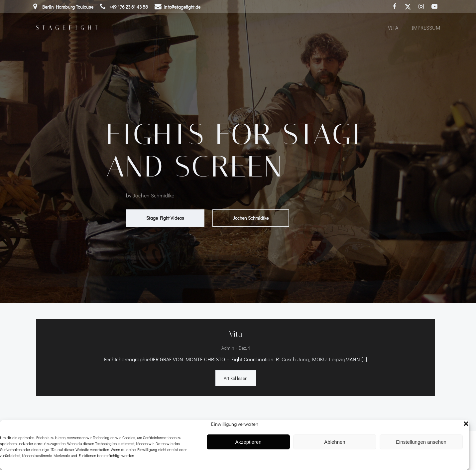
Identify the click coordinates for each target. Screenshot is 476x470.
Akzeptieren (248, 442)
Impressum (426, 27)
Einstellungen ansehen (421, 442)
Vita (393, 27)
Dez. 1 (244, 348)
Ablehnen (335, 442)
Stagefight (68, 28)
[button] (466, 424)
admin (228, 348)
